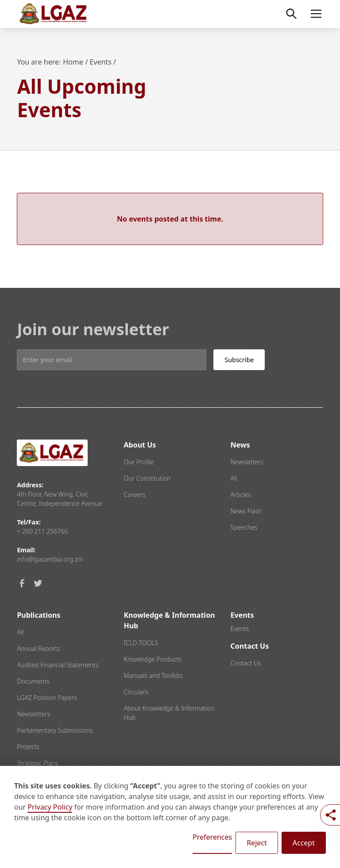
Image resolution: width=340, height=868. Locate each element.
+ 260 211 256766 (42, 531)
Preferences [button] (212, 837)
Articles (241, 495)
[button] (314, 14)
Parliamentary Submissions (55, 730)
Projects (28, 747)
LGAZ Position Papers (47, 698)
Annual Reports (38, 648)
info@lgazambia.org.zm (50, 559)
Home (73, 62)
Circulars (136, 692)
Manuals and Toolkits (153, 675)
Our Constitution (147, 478)
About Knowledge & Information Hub (169, 713)
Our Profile (139, 462)
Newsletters (247, 462)
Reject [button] (257, 843)
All (234, 478)
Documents (33, 681)
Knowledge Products (152, 659)
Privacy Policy (50, 807)
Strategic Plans (37, 763)
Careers (134, 495)
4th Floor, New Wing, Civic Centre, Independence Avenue (59, 499)
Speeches (244, 527)
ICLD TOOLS (141, 643)
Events (240, 629)
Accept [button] (304, 843)
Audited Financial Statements (58, 665)
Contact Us (246, 663)
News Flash (246, 511)
